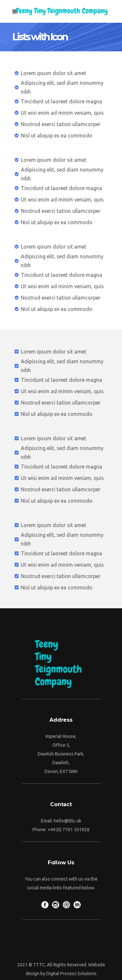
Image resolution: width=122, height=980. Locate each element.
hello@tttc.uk (68, 821)
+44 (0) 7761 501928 (68, 830)
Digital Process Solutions (71, 974)
